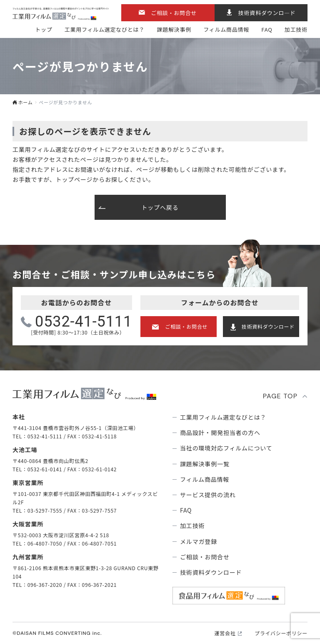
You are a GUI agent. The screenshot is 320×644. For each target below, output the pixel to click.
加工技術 (296, 29)
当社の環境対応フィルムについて (226, 448)
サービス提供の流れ (208, 495)
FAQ (267, 29)
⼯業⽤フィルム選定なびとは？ (105, 29)
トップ (44, 29)
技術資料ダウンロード (268, 326)
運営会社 (225, 633)
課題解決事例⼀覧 (205, 464)
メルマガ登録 (199, 541)
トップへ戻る (160, 207)
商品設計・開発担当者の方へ (220, 433)
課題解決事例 (174, 29)
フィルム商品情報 (226, 29)
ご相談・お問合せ (174, 13)
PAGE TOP (280, 396)
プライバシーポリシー (281, 633)
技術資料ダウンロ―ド (267, 13)
